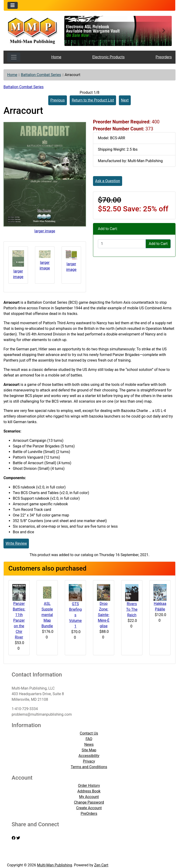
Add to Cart (158, 244)
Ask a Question (108, 181)
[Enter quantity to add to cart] (122, 244)
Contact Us (89, 733)
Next (125, 100)
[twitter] (18, 838)
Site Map (89, 750)
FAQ (89, 739)
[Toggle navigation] (13, 5)
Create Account (89, 808)
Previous (58, 100)
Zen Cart (101, 865)
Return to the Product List (93, 100)
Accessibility (89, 756)
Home (56, 57)
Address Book (89, 791)
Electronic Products (108, 57)
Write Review (16, 543)
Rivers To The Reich (132, 609)
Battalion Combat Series (41, 75)
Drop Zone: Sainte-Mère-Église (104, 615)
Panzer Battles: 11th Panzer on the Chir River (19, 620)
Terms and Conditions (89, 767)
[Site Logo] (32, 30)
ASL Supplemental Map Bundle (47, 615)
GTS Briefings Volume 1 (75, 615)
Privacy (89, 761)
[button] (72, 31)
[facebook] (14, 838)
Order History (89, 786)
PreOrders (89, 814)
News (89, 744)
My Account (89, 797)
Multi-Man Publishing (55, 865)
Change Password (89, 802)
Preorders (164, 57)
